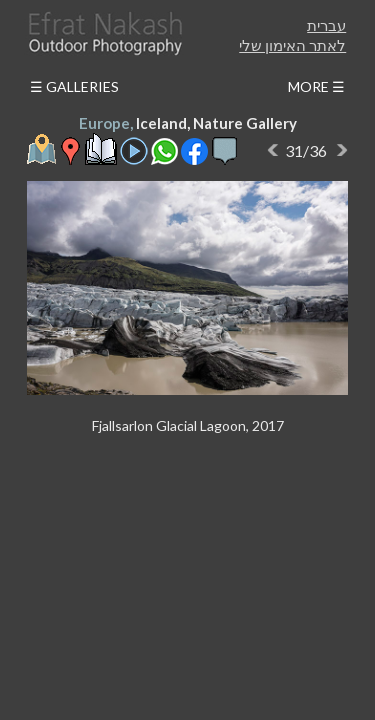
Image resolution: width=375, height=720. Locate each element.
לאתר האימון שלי (292, 45)
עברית (326, 25)
